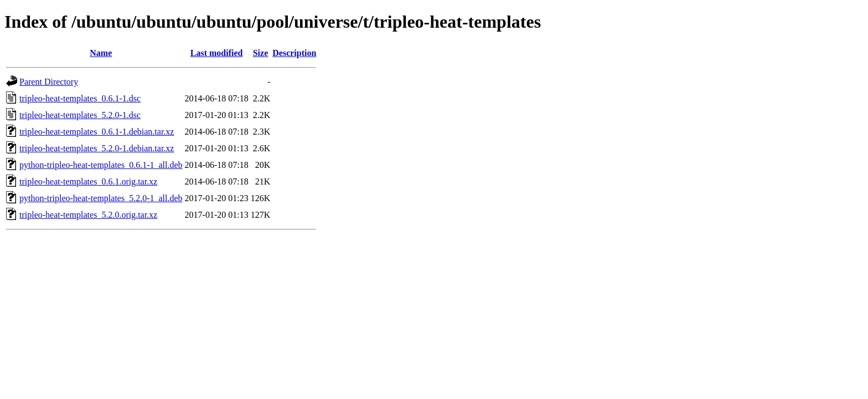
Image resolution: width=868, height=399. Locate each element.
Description (294, 53)
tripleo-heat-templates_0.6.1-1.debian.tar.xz (97, 132)
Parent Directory (49, 82)
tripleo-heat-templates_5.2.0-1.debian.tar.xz (97, 148)
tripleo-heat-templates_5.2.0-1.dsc (80, 115)
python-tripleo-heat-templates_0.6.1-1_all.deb (101, 165)
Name (101, 53)
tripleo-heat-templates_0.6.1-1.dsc (80, 98)
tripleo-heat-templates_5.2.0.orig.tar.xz (88, 215)
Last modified (217, 53)
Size (261, 53)
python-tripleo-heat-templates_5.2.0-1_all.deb (101, 198)
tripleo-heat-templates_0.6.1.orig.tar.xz (88, 181)
